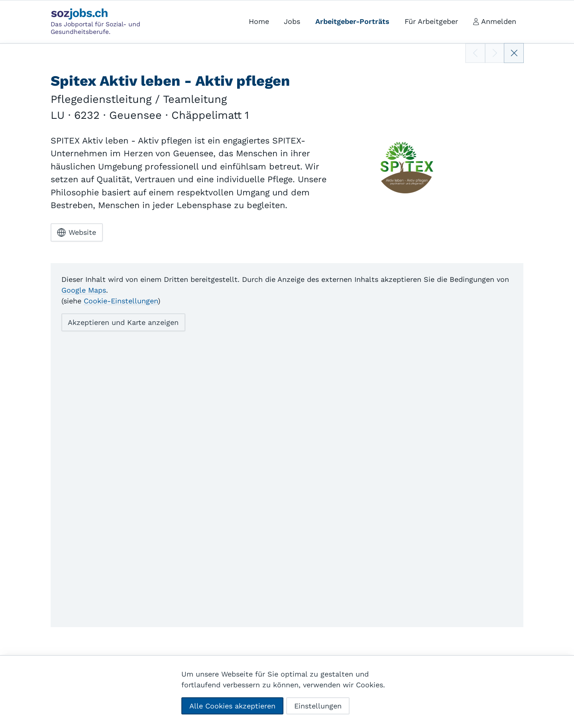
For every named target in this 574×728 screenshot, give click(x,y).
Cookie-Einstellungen (121, 300)
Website (77, 232)
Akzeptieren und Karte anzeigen (123, 322)
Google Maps (84, 290)
